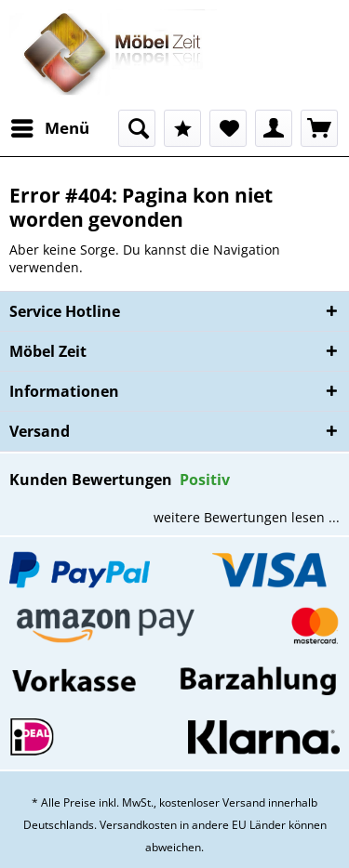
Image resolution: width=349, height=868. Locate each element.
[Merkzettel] (228, 128)
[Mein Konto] (274, 128)
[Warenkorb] (319, 128)
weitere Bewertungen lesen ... (247, 517)
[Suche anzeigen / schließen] (137, 128)
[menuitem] (49, 128)
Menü (50, 126)
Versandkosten (138, 825)
